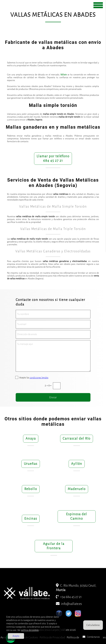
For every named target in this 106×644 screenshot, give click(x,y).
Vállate (64, 75)
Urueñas (31, 464)
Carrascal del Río (77, 439)
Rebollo (31, 489)
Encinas (31, 519)
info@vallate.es (69, 604)
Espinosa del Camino (77, 516)
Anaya (31, 439)
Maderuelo (77, 489)
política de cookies (30, 630)
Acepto (16, 636)
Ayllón (77, 464)
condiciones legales (39, 378)
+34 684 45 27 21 (69, 597)
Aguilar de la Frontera (54, 546)
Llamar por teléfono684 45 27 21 (53, 158)
